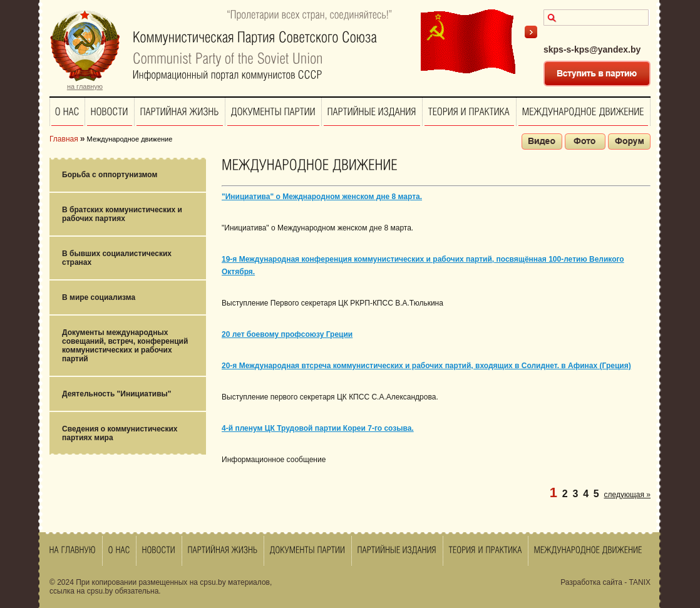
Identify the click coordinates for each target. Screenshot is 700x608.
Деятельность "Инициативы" (117, 394)
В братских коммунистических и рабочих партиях (122, 214)
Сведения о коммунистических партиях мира (120, 433)
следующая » (627, 495)
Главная (64, 139)
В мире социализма (99, 297)
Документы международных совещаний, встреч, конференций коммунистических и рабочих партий (125, 346)
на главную (85, 86)
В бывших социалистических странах (117, 258)
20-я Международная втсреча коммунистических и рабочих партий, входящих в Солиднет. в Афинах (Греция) (426, 366)
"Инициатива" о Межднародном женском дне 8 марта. (322, 197)
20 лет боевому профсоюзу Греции (287, 334)
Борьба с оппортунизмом (110, 175)
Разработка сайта (591, 582)
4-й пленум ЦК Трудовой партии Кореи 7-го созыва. (318, 428)
